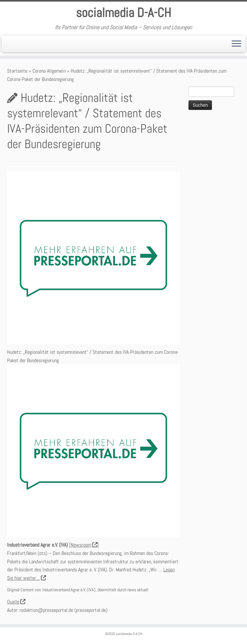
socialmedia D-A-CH (123, 13)
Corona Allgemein (49, 71)
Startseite (17, 71)
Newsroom (84, 545)
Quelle (16, 602)
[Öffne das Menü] (236, 44)
